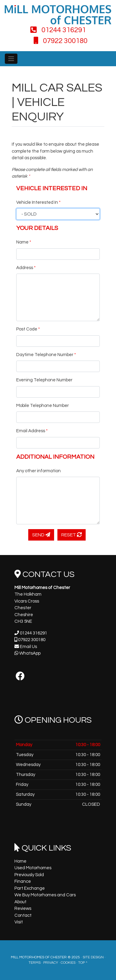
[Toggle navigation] (11, 59)
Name (24, 242)
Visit (19, 922)
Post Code (28, 329)
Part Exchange (30, 888)
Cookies (68, 963)
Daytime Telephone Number (46, 355)
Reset (72, 535)
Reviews (23, 909)
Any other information (38, 471)
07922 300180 (61, 41)
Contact (23, 915)
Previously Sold (29, 875)
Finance (23, 881)
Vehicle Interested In (38, 202)
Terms (35, 963)
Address (26, 268)
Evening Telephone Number (44, 380)
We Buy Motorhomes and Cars (45, 895)
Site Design (93, 957)
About (20, 902)
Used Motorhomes (33, 868)
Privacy (51, 963)
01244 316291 (58, 30)
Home (20, 861)
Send (41, 535)
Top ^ (83, 963)
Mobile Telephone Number (43, 406)
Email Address (32, 431)
